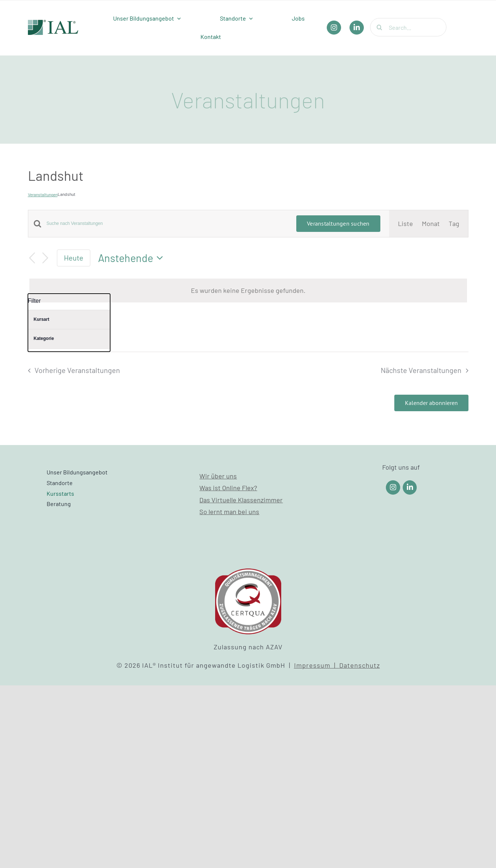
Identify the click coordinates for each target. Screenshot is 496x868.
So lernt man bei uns (229, 512)
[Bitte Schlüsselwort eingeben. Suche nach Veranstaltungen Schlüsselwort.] (167, 224)
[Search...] (408, 27)
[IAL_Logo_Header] (53, 23)
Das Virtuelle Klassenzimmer (241, 500)
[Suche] (379, 27)
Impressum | (317, 665)
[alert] (248, 290)
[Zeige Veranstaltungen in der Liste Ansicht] (406, 223)
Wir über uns (218, 476)
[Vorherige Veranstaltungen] (32, 258)
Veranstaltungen (43, 194)
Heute (74, 258)
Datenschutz (360, 665)
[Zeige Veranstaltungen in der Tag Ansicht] (454, 223)
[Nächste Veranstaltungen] (45, 258)
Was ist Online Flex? (228, 488)
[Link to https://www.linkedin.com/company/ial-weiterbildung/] (410, 487)
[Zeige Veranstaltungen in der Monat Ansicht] (431, 223)
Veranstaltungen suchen (338, 223)
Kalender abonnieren (431, 403)
